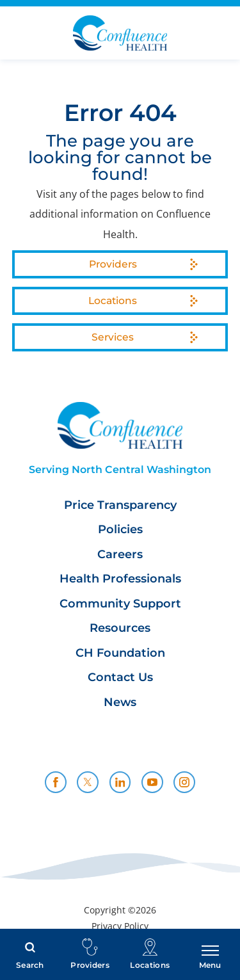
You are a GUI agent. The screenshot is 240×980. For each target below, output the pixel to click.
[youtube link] (152, 782)
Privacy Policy (120, 926)
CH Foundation (120, 653)
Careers (120, 555)
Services (113, 337)
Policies (120, 530)
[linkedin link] (120, 782)
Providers (113, 264)
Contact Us (120, 678)
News (120, 703)
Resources (120, 628)
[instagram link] (184, 782)
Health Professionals (120, 579)
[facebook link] (56, 782)
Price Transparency (120, 505)
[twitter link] (88, 782)
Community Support (120, 604)
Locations (113, 301)
